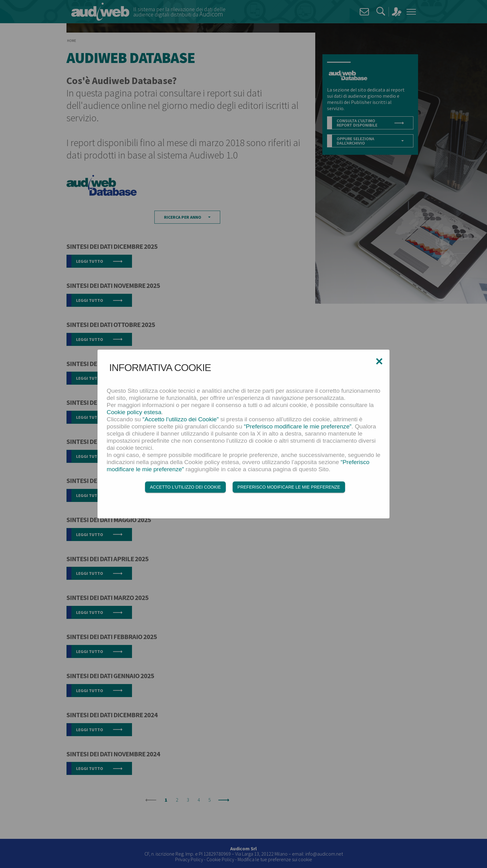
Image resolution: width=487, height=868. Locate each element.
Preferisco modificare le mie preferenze (289, 487)
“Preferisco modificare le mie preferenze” (298, 426)
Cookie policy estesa (134, 412)
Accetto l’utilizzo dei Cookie (185, 487)
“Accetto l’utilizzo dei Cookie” (181, 419)
